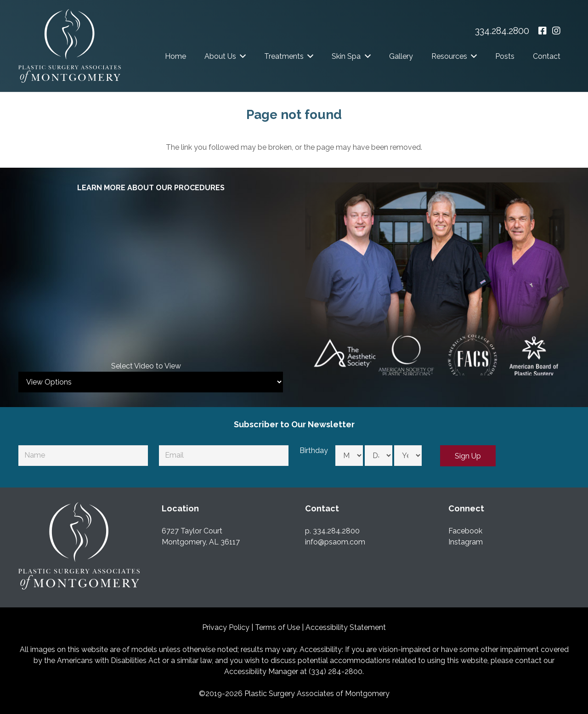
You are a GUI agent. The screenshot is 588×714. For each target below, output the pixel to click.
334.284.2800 (502, 31)
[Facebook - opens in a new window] (543, 31)
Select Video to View (146, 366)
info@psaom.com (335, 542)
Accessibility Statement (346, 627)
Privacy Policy (226, 627)
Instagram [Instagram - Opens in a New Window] (466, 542)
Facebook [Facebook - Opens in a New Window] (465, 531)
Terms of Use (277, 627)
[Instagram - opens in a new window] (556, 31)
